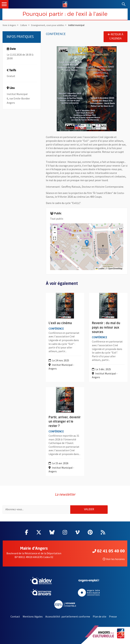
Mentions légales (33, 616)
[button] (87, 243)
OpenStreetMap (115, 269)
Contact (15, 616)
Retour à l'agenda (116, 37)
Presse (113, 616)
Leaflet (100, 269)
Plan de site (100, 616)
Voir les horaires (114, 559)
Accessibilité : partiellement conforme (68, 616)
